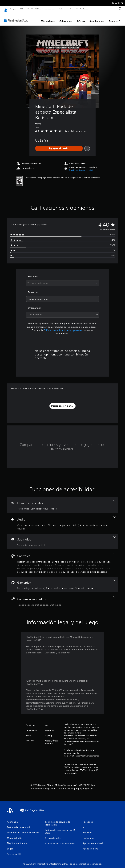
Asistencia (84, 9)
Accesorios (50, 9)
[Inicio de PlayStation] (6, 9)
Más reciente (48, 18)
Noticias (62, 9)
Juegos (13, 9)
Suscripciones (97, 18)
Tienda (73, 9)
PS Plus (38, 9)
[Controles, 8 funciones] (62, 560)
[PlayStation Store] (17, 17)
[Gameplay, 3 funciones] (62, 582)
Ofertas (81, 18)
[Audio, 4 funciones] (62, 520)
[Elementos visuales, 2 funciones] (62, 502)
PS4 (29, 9)
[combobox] (63, 280)
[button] (81, 167)
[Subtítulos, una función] (62, 539)
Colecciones (66, 18)
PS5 (22, 9)
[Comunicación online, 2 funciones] (62, 598)
